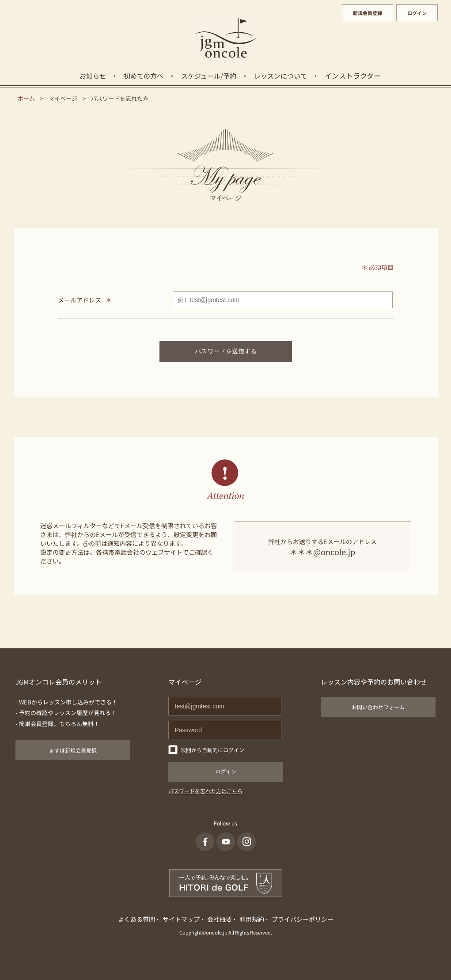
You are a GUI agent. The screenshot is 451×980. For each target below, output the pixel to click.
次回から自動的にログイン (212, 750)
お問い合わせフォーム (378, 707)
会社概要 (220, 919)
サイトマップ (181, 919)
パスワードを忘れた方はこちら (205, 791)
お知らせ (93, 76)
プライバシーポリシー (303, 919)
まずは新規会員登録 (73, 750)
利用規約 (252, 919)
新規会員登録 (368, 13)
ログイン (417, 13)
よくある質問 (136, 919)
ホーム (26, 98)
